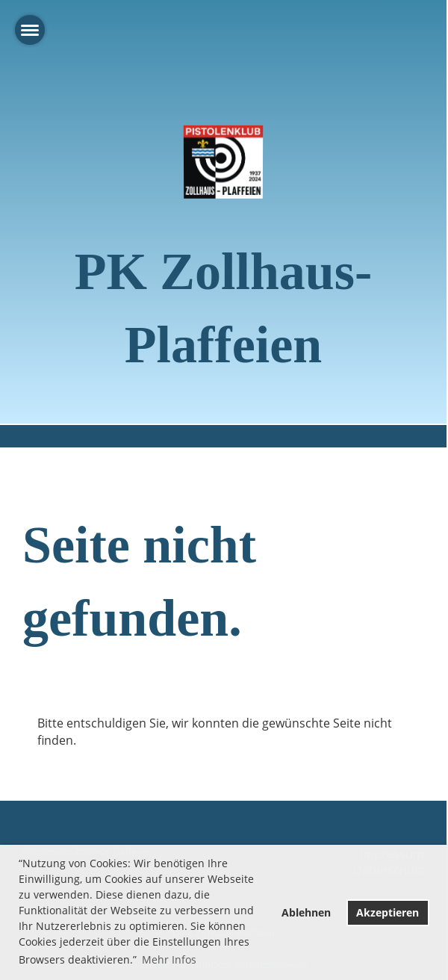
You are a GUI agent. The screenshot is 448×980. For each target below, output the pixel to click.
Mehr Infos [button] (169, 959)
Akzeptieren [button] (388, 912)
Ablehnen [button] (306, 912)
